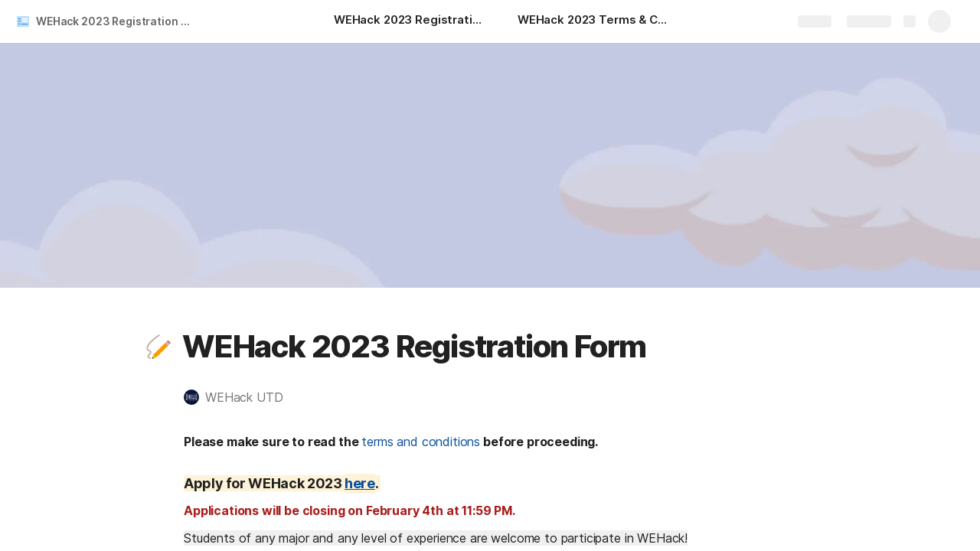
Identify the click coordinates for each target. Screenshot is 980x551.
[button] (158, 347)
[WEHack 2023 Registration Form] (410, 21)
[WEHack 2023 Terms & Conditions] (594, 21)
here (360, 483)
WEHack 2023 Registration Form (118, 21)
